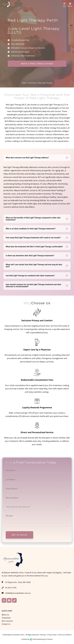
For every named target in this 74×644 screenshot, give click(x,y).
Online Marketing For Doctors (41, 639)
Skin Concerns (7, 621)
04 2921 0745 (11, 588)
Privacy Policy (52, 635)
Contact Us (6, 624)
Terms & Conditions (65, 635)
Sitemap (43, 635)
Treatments (32, 83)
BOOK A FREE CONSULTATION (37, 64)
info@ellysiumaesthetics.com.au (18, 593)
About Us (5, 615)
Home (24, 83)
